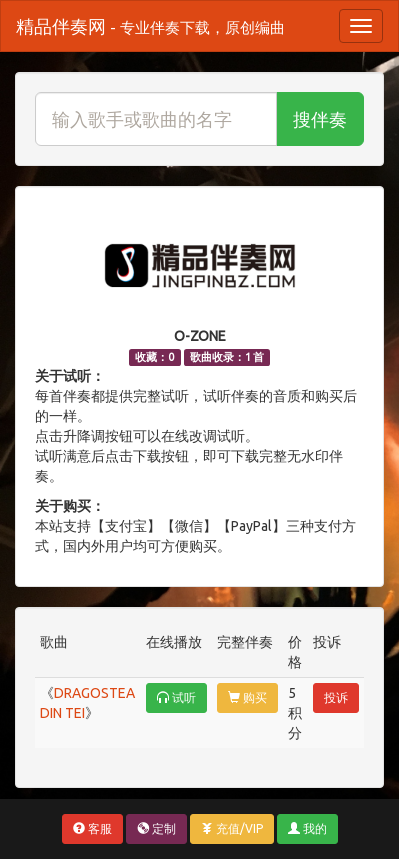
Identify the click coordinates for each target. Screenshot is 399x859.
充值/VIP (232, 828)
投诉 (336, 697)
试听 (176, 697)
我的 (307, 828)
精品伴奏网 (150, 26)
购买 (247, 697)
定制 (156, 828)
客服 (92, 828)
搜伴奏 (320, 119)
